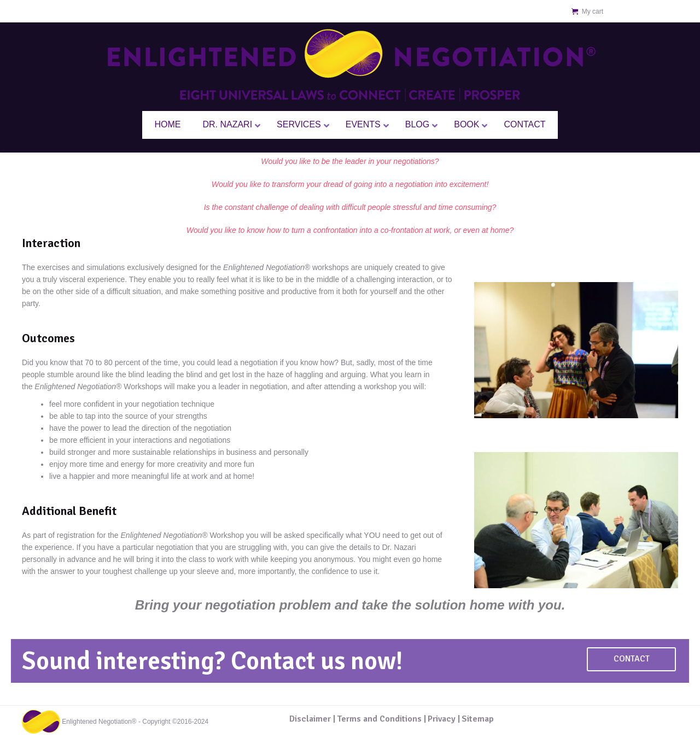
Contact (632, 659)
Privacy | (444, 719)
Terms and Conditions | (381, 719)
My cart (593, 11)
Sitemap (478, 719)
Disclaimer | (312, 719)
